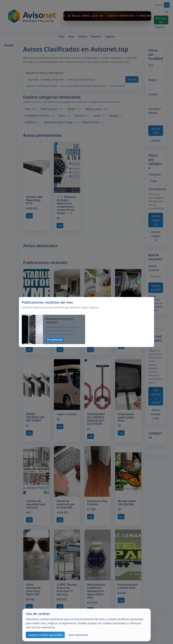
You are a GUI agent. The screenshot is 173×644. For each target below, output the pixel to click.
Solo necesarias (78, 635)
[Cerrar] (150, 305)
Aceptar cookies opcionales (45, 635)
